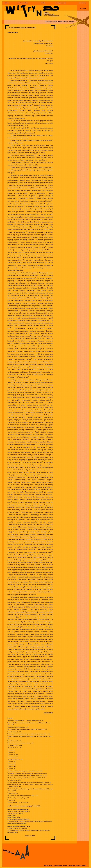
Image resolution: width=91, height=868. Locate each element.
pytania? (78, 865)
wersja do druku (30, 836)
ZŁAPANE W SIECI (13, 832)
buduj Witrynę (48, 865)
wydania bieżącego (54, 16)
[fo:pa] (30, 806)
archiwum (71, 21)
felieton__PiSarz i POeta (14, 817)
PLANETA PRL (11, 815)
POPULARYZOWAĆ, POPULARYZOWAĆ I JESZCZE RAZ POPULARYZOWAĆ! (29, 830)
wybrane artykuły (57, 21)
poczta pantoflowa (23, 3)
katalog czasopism (61, 3)
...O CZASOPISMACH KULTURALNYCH (18, 819)
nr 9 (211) (46, 13)
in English (83, 9)
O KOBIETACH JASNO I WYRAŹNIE (17, 828)
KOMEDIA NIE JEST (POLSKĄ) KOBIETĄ (19, 811)
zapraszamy (48, 21)
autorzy (66, 21)
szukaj (43, 3)
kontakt (84, 865)
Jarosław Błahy (48, 712)
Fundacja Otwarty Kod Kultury (66, 865)
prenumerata (82, 3)
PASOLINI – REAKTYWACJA (15, 813)
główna (7, 3)
